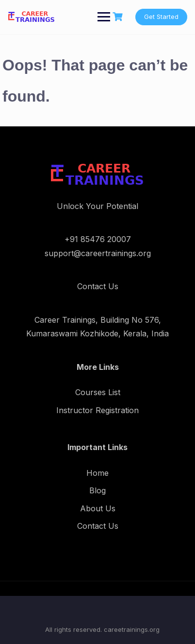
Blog (97, 490)
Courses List (98, 392)
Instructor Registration (97, 410)
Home (97, 473)
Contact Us (98, 526)
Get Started (161, 17)
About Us (98, 508)
